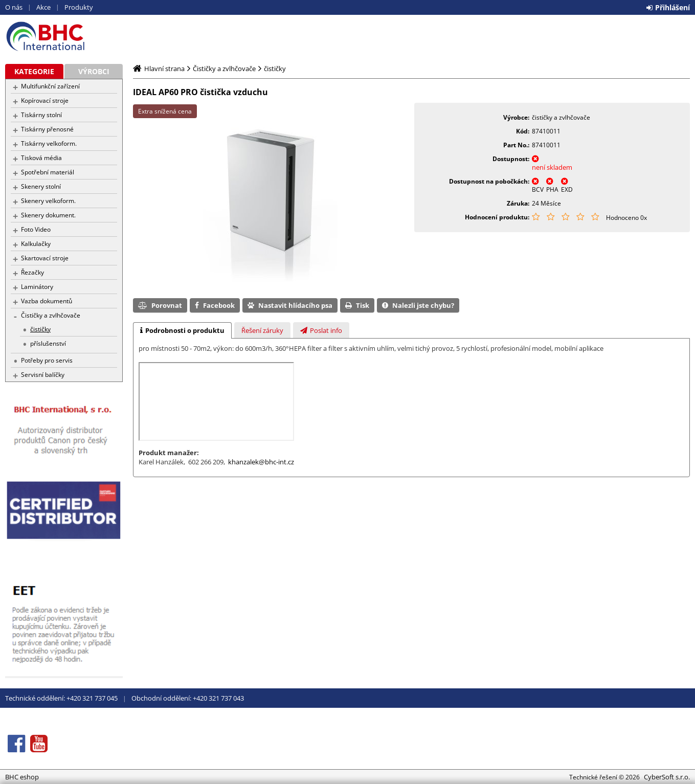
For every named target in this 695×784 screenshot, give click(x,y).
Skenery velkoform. (48, 201)
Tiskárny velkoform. (49, 143)
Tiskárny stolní (41, 115)
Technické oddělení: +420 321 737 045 (61, 698)
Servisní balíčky (43, 375)
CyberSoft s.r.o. (667, 777)
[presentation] (182, 330)
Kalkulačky (36, 244)
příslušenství (48, 343)
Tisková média (41, 158)
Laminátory (37, 287)
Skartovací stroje (45, 258)
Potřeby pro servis (47, 360)
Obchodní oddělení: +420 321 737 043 (188, 698)
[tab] (182, 330)
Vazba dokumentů (47, 301)
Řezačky (32, 272)
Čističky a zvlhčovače (51, 315)
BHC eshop (64, 36)
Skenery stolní (41, 186)
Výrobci (94, 71)
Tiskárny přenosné (47, 129)
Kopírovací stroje (45, 100)
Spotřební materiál (48, 172)
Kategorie (34, 71)
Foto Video (36, 229)
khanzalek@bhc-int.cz (261, 462)
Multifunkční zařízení (50, 86)
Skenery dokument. (48, 215)
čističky (40, 329)
